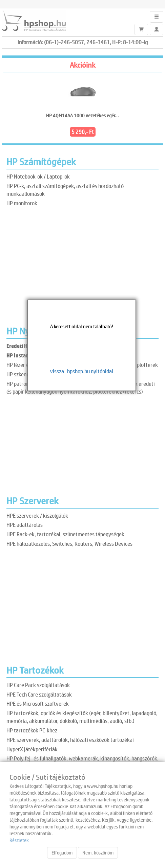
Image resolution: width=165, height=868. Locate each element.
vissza (57, 371)
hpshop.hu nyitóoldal (90, 371)
